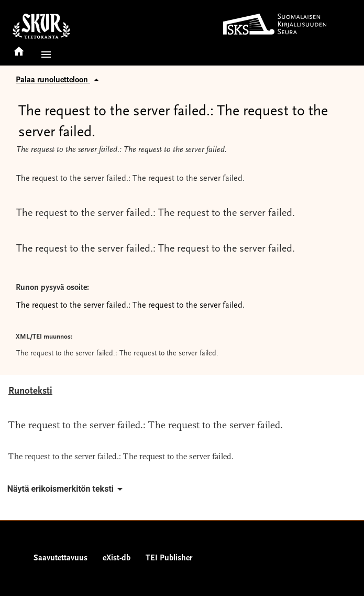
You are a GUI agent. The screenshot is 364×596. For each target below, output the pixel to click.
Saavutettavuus (60, 558)
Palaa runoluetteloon (59, 80)
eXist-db (117, 558)
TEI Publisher (169, 558)
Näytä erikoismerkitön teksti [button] (67, 489)
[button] (44, 55)
